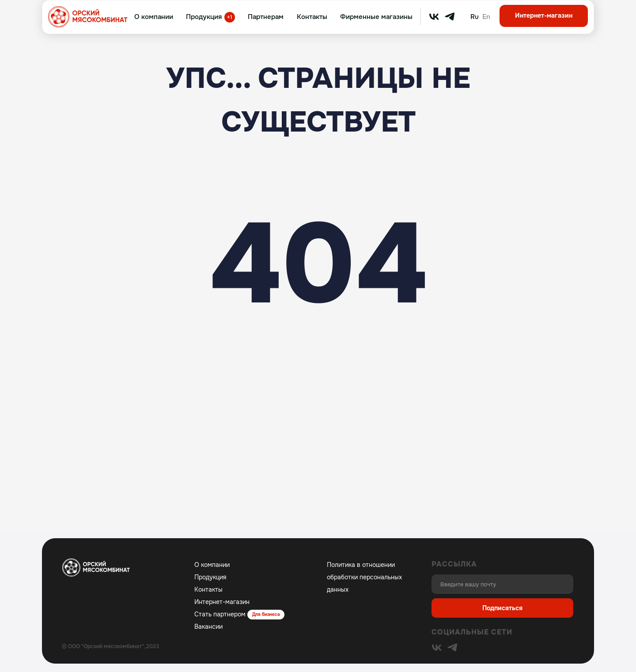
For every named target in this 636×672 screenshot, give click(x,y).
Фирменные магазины (376, 17)
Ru (475, 17)
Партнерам (266, 17)
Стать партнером (220, 614)
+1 (230, 17)
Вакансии (208, 627)
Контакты (312, 17)
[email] (502, 584)
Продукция (204, 17)
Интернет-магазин (544, 15)
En (486, 17)
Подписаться (502, 608)
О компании (154, 17)
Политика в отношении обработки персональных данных (364, 577)
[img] (434, 17)
